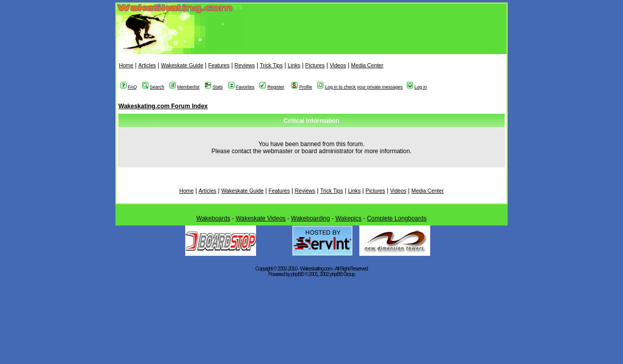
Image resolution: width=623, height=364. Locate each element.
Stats (214, 87)
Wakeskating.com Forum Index (163, 106)
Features (219, 65)
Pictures (315, 65)
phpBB (297, 274)
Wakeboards (213, 218)
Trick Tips (271, 65)
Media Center (367, 65)
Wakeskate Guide (182, 65)
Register (272, 87)
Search (153, 87)
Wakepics (349, 218)
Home (126, 65)
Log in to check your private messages (360, 87)
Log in (417, 87)
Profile (302, 87)
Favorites (241, 87)
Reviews (244, 65)
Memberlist (184, 87)
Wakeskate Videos (261, 218)
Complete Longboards (397, 218)
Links (294, 65)
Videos (338, 65)
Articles (147, 65)
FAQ (129, 87)
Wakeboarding (310, 218)
